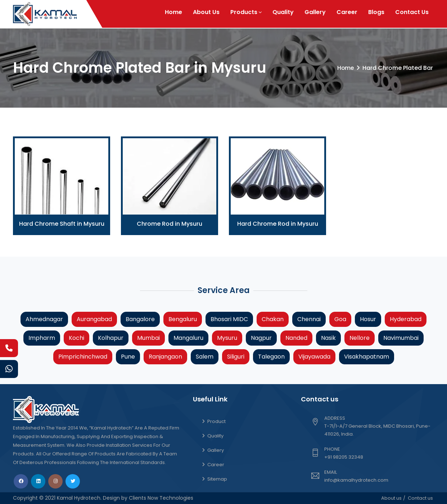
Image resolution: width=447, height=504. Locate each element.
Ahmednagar (44, 319)
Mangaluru (188, 338)
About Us (206, 12)
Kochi (76, 338)
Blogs (376, 12)
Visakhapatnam (367, 357)
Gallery (315, 12)
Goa (340, 319)
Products (246, 12)
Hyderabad (406, 319)
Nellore (360, 338)
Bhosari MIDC (229, 319)
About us (391, 498)
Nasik (328, 338)
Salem (205, 357)
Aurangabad (94, 319)
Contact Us (412, 12)
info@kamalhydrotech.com (356, 480)
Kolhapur (111, 338)
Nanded (296, 338)
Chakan (273, 319)
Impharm (42, 338)
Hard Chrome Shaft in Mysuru (62, 224)
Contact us (420, 498)
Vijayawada (314, 357)
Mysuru (227, 338)
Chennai (309, 319)
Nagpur (261, 338)
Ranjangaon (165, 357)
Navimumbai (401, 338)
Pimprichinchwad (83, 357)
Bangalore (140, 319)
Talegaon (271, 357)
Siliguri (236, 357)
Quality (283, 12)
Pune (128, 357)
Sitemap (217, 479)
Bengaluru (183, 319)
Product (216, 421)
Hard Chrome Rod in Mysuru (278, 224)
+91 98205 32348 (344, 457)
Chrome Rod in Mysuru (170, 224)
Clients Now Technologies (160, 498)
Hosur (368, 319)
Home (173, 12)
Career (347, 12)
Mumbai (148, 338)
